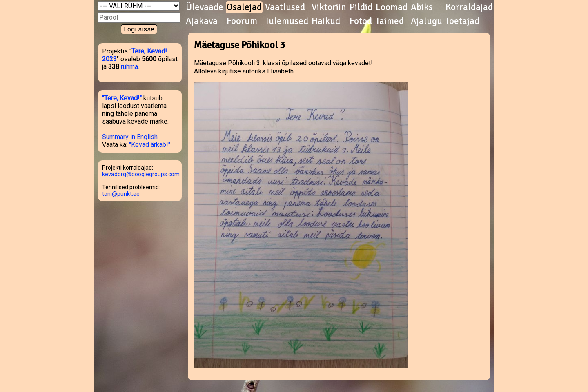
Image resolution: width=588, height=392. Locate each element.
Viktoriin (329, 7)
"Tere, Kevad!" (122, 98)
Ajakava (202, 21)
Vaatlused (285, 7)
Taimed (390, 21)
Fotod (361, 21)
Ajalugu (427, 21)
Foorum (242, 21)
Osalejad (244, 7)
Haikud (326, 21)
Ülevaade (205, 7)
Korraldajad (469, 7)
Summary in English (130, 137)
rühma (129, 67)
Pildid (361, 7)
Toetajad (462, 21)
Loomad (392, 7)
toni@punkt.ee (121, 194)
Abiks (422, 7)
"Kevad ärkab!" (150, 145)
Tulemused (287, 21)
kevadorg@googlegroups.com (141, 174)
